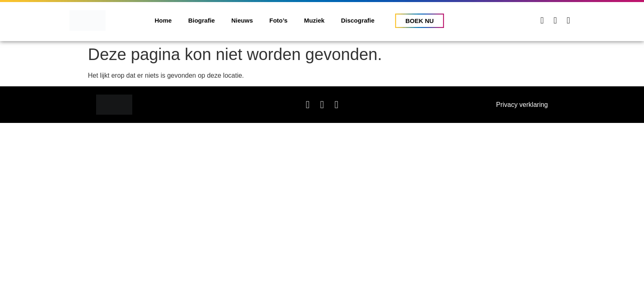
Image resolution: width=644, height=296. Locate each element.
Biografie (201, 20)
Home (163, 20)
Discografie (358, 20)
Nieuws (242, 20)
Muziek (314, 20)
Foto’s (278, 20)
